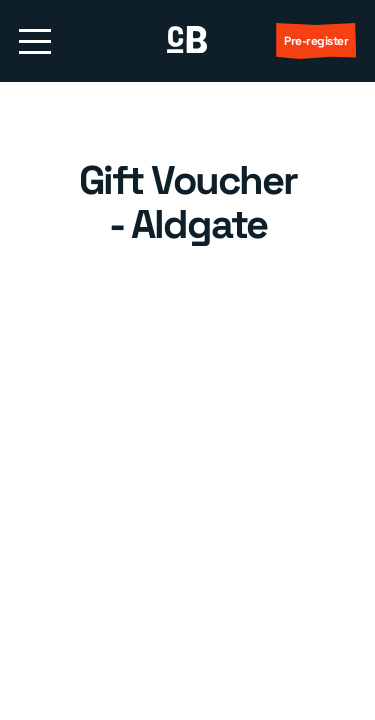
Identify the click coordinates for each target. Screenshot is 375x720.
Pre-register (316, 41)
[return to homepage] (187, 41)
